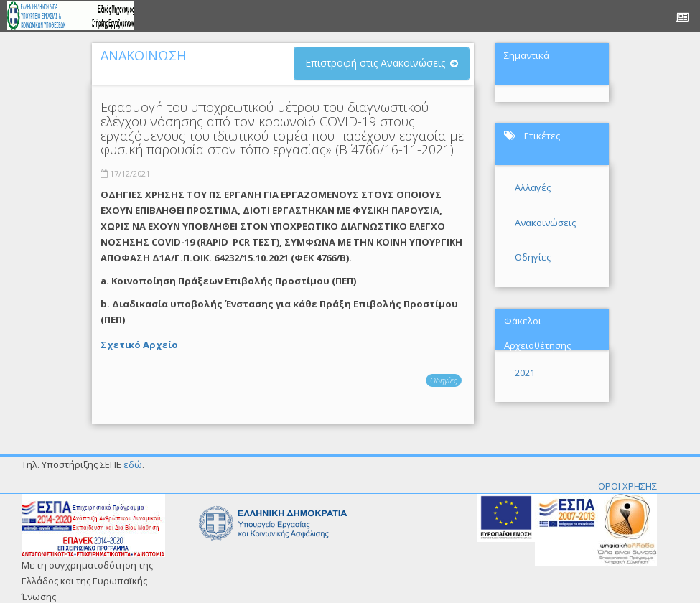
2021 (525, 373)
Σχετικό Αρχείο (139, 345)
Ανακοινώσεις (545, 223)
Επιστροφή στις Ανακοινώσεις (375, 63)
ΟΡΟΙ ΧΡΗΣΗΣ (627, 486)
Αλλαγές (533, 187)
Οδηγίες (444, 380)
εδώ (133, 464)
